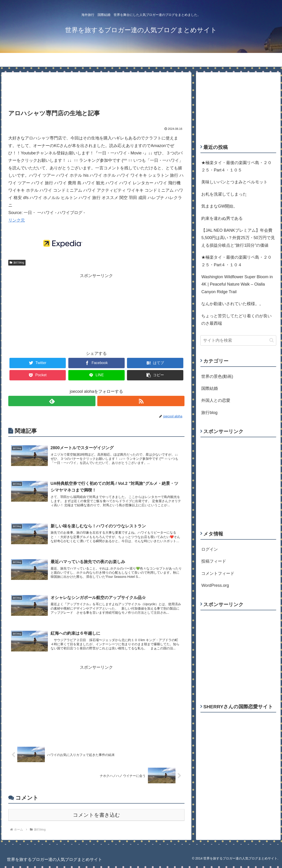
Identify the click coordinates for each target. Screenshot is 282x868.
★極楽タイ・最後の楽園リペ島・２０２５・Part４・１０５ (236, 166)
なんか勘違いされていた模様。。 (232, 304)
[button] (272, 340)
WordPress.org (215, 585)
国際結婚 (210, 388)
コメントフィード (218, 573)
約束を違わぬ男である (222, 218)
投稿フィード (214, 561)
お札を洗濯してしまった (224, 194)
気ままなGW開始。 (219, 206)
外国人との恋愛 (216, 400)
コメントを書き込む (96, 818)
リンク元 (17, 220)
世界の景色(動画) (217, 376)
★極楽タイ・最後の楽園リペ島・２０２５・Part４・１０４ (236, 261)
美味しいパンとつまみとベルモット (234, 182)
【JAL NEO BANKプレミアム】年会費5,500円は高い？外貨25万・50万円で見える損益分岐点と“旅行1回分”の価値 (238, 238)
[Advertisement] (96, 87)
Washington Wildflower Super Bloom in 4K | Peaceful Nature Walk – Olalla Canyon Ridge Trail (237, 284)
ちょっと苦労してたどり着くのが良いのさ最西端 (236, 320)
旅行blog (17, 263)
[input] (238, 340)
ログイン (210, 549)
